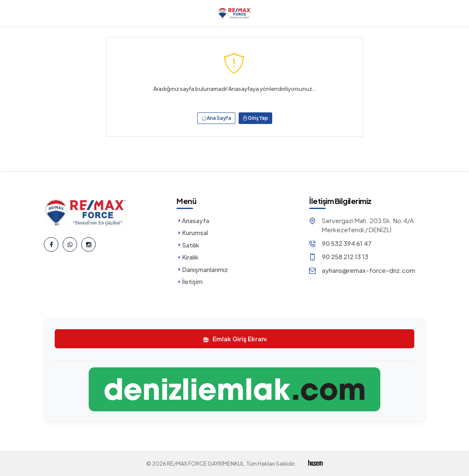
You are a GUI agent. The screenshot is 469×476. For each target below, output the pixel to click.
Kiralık (187, 257)
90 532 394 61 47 (347, 243)
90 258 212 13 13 (345, 256)
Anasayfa (193, 220)
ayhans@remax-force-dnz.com (369, 270)
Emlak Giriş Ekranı (235, 339)
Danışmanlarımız (202, 269)
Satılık (188, 245)
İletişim (190, 281)
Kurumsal (192, 232)
